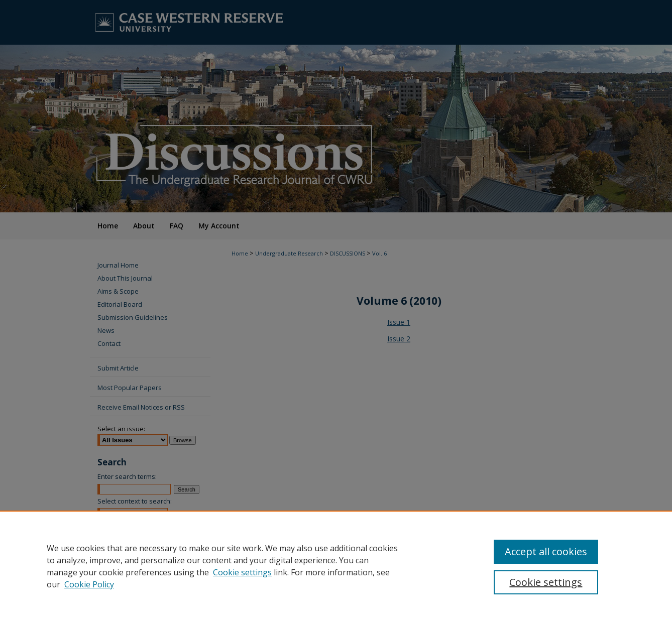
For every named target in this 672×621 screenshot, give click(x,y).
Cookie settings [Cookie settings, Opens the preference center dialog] (546, 582)
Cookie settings (242, 572)
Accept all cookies (546, 551)
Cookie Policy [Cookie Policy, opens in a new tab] (89, 584)
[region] (336, 566)
